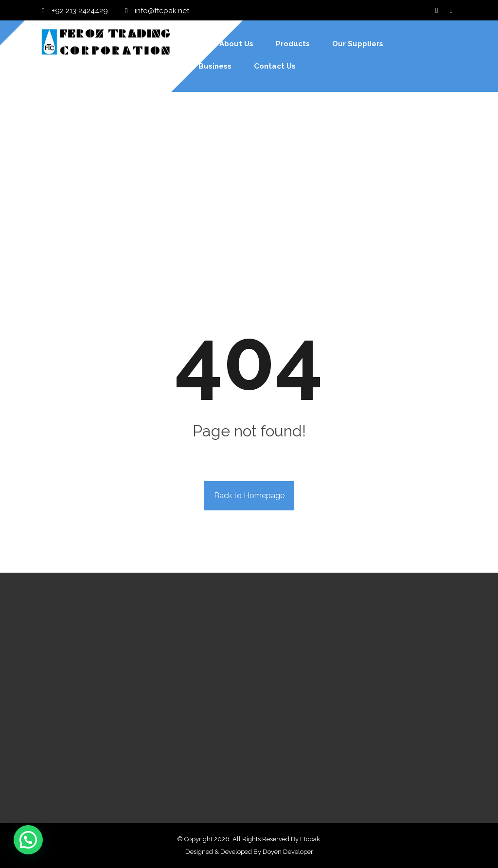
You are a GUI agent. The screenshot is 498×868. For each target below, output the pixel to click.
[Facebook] (437, 10)
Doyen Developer (288, 852)
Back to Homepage (249, 496)
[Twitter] (451, 10)
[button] (28, 840)
